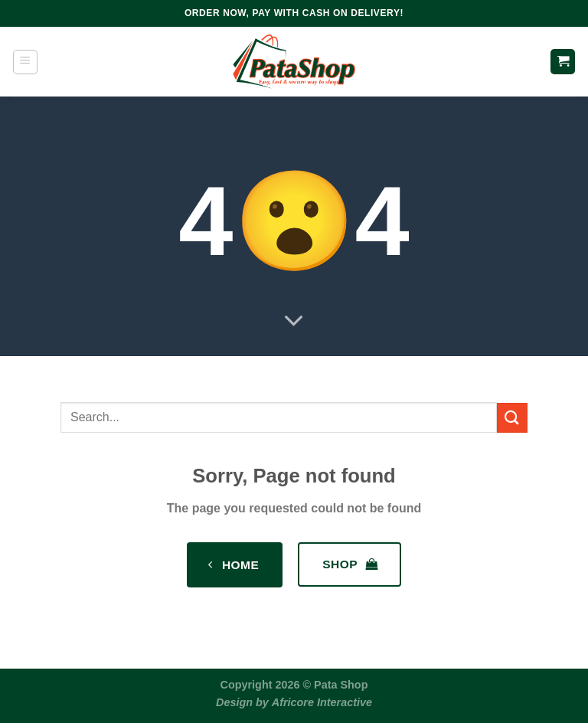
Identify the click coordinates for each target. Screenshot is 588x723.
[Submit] (512, 418)
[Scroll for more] (294, 322)
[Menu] (25, 62)
